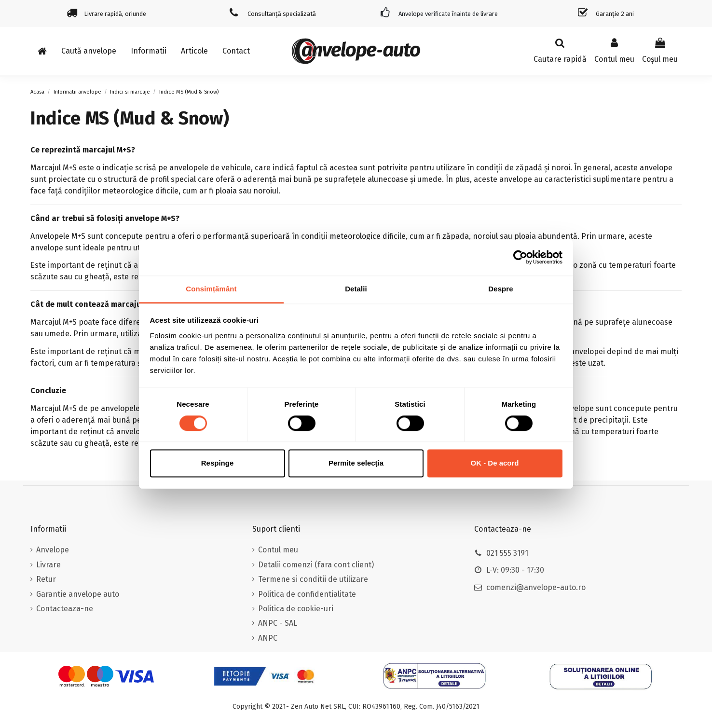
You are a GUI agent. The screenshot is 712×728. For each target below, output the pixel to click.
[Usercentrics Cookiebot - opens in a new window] (520, 257)
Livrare (48, 565)
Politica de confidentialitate (307, 594)
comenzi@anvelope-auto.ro (536, 587)
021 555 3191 (507, 553)
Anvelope (53, 550)
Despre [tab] (500, 289)
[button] (149, 51)
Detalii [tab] (356, 289)
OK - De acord (494, 463)
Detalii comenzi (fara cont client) (316, 565)
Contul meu (278, 550)
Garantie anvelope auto (78, 594)
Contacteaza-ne (65, 609)
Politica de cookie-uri (296, 609)
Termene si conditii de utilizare (313, 579)
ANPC (268, 638)
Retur (46, 579)
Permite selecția (356, 463)
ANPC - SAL (278, 623)
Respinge (218, 463)
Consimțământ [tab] (211, 289)
